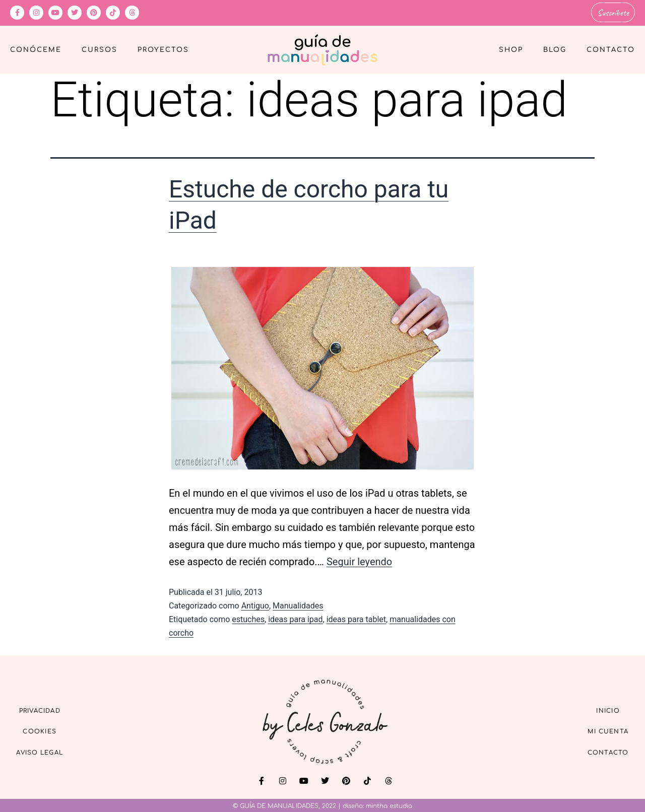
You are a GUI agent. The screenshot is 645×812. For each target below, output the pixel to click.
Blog (555, 48)
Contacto (611, 48)
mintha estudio (389, 804)
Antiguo (255, 604)
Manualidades (298, 604)
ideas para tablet (356, 618)
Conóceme (36, 48)
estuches (248, 618)
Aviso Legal (50, 753)
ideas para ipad (295, 618)
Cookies (51, 730)
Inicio (599, 707)
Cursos (100, 48)
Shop (511, 48)
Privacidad (50, 707)
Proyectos (163, 48)
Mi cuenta (599, 730)
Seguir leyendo (359, 560)
